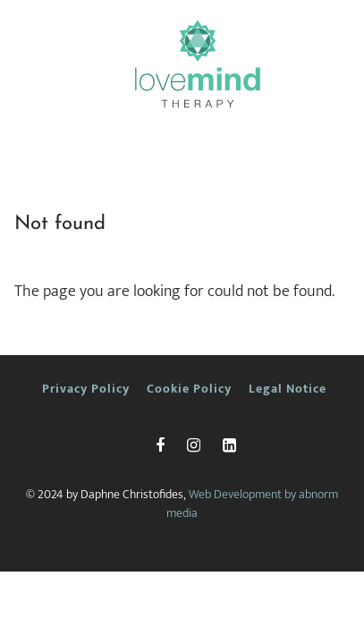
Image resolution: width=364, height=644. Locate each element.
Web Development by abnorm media (252, 504)
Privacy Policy (86, 389)
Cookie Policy (189, 389)
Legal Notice (288, 389)
